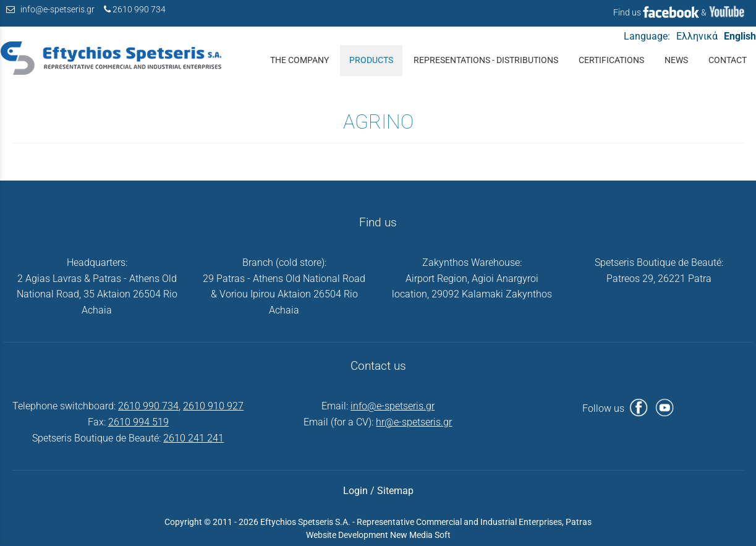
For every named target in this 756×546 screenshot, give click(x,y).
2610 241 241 (193, 438)
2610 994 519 (138, 422)
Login (355, 491)
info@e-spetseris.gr (57, 10)
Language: (647, 36)
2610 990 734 (139, 10)
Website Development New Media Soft (378, 535)
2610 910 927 (213, 406)
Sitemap (395, 491)
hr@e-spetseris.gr (414, 422)
